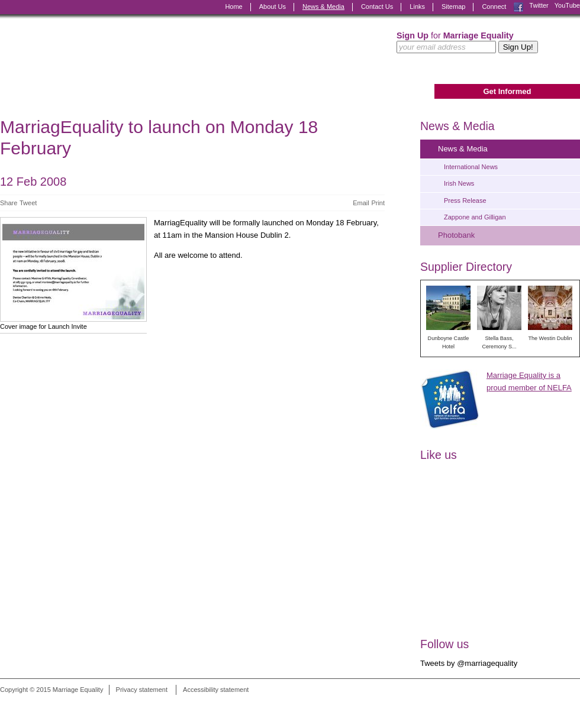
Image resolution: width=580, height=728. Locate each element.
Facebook (518, 7)
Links (417, 7)
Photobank (456, 235)
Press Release (465, 200)
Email (361, 203)
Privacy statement (142, 690)
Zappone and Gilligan (475, 217)
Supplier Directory (466, 267)
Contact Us (377, 7)
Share (9, 203)
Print (378, 203)
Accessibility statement (216, 690)
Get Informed (507, 91)
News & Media (323, 7)
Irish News (459, 183)
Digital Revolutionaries (553, 706)
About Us (273, 7)
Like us (439, 455)
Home (233, 7)
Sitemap (453, 7)
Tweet (28, 203)
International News (471, 167)
